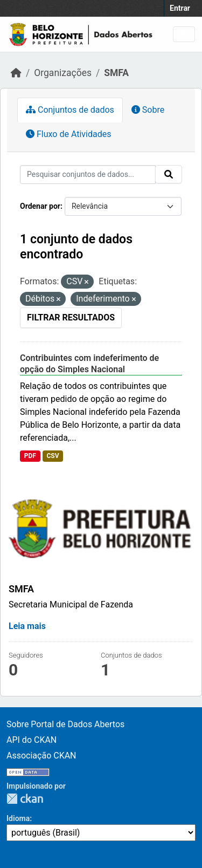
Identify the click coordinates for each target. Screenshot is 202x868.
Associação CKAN (41, 756)
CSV (53, 456)
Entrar (180, 8)
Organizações (63, 73)
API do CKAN (32, 740)
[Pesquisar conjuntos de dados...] (88, 175)
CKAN (25, 799)
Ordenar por (40, 206)
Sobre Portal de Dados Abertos (65, 724)
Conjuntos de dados (70, 110)
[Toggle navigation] (184, 34)
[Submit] (169, 174)
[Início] (16, 73)
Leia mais (27, 626)
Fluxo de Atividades (68, 134)
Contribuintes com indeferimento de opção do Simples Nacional (89, 364)
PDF (30, 456)
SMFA (116, 73)
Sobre (148, 110)
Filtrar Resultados (71, 317)
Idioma (18, 818)
